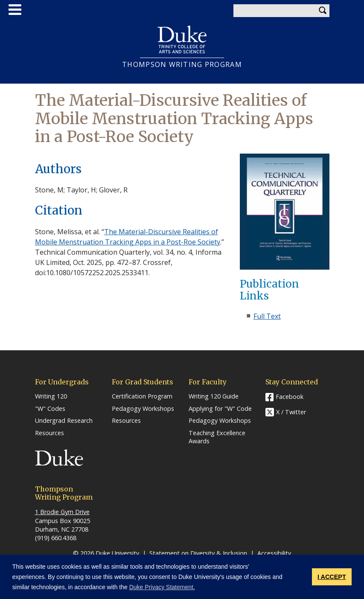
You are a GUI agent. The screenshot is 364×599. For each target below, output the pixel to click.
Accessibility (274, 553)
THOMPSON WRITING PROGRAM (182, 65)
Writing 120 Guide (214, 396)
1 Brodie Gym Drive (62, 512)
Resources (50, 433)
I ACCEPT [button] (332, 577)
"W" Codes (50, 409)
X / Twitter (291, 412)
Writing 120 (51, 396)
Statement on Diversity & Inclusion (198, 553)
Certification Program (142, 396)
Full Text (267, 316)
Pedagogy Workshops (143, 409)
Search (323, 11)
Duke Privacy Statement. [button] (162, 587)
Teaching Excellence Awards (217, 437)
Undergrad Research (64, 421)
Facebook (290, 397)
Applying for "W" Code (220, 409)
